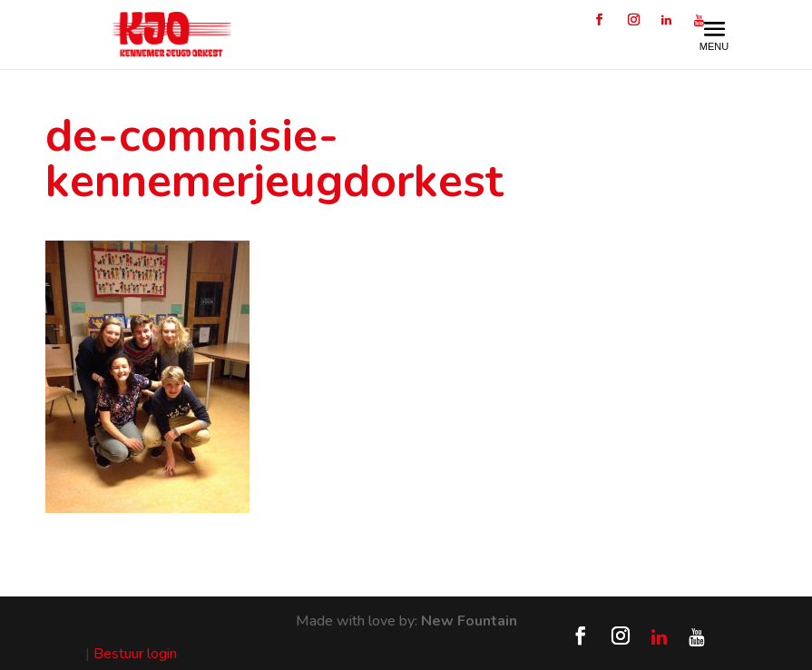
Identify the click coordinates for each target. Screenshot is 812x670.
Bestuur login (135, 654)
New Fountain (469, 621)
